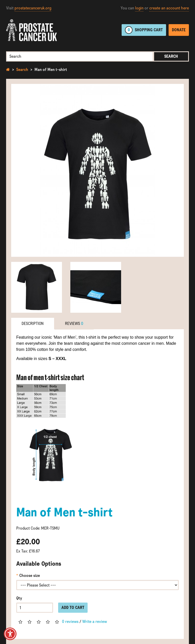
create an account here (169, 8)
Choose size (30, 575)
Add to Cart (73, 608)
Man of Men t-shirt (51, 70)
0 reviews (70, 621)
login (139, 8)
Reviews (74, 324)
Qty (19, 598)
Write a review (95, 621)
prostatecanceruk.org (33, 8)
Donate (179, 30)
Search (171, 56)
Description (33, 324)
